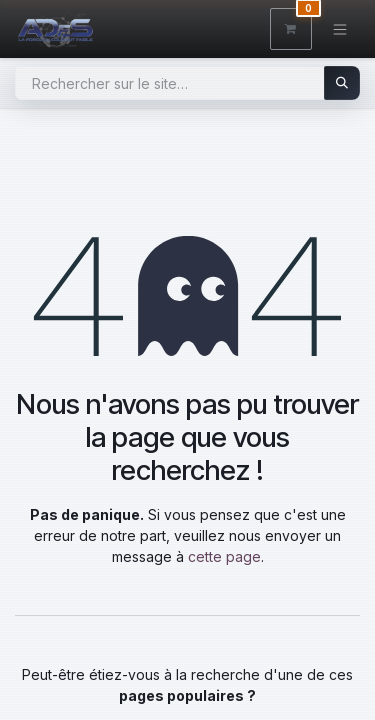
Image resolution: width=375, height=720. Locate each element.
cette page (224, 556)
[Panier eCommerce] (291, 29)
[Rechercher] (342, 83)
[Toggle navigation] (340, 28)
